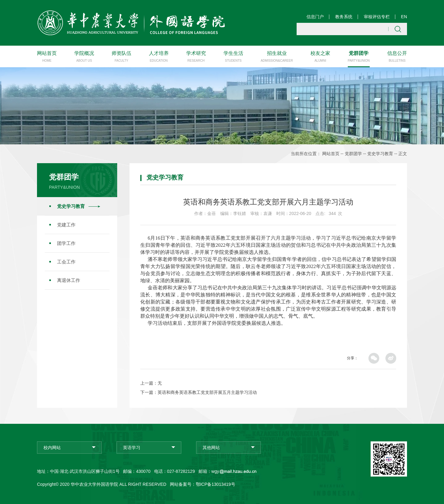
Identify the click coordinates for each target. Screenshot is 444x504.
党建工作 (66, 224)
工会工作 (66, 261)
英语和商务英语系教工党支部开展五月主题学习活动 (207, 392)
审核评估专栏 (377, 17)
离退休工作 (69, 280)
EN (404, 17)
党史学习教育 (380, 154)
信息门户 (315, 17)
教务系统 (344, 17)
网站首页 (331, 154)
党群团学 (353, 154)
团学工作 (66, 243)
